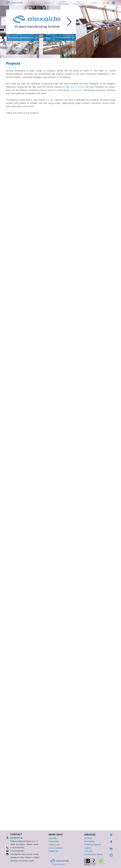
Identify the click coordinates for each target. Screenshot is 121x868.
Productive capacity (93, 845)
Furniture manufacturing (63, 3)
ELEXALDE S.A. (16, 838)
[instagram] (111, 855)
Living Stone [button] (77, 90)
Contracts (88, 851)
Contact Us (95, 3)
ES (104, 3)
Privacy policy (54, 841)
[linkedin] (111, 848)
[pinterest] (111, 835)
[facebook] (111, 842)
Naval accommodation (79, 3)
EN (108, 3)
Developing (89, 841)
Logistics (88, 848)
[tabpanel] (37, 26)
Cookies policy (54, 845)
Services (47, 3)
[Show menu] (113, 3)
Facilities (88, 838)
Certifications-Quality (94, 854)
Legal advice (53, 838)
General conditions (56, 848)
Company (31, 3)
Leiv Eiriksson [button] (77, 87)
